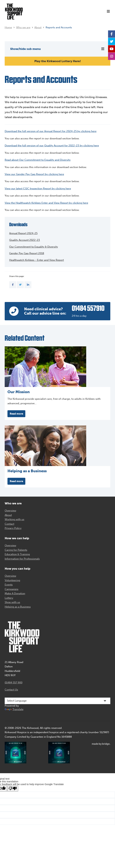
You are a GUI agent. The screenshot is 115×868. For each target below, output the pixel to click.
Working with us (14, 519)
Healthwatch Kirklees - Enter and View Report (37, 260)
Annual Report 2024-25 (23, 233)
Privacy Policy (13, 528)
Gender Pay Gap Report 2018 (27, 253)
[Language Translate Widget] (58, 701)
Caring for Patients (16, 550)
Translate (14, 709)
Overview (10, 511)
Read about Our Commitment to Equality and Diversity (38, 160)
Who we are (23, 27)
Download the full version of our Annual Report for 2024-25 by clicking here (51, 131)
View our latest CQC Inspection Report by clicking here (38, 189)
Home (8, 27)
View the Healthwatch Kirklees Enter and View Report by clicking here (46, 203)
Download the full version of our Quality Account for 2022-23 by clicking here (52, 146)
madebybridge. (101, 744)
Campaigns (12, 589)
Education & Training (17, 554)
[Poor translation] (13, 789)
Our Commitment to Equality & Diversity (34, 247)
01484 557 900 (14, 683)
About (38, 27)
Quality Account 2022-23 (25, 240)
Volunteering (12, 580)
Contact (9, 524)
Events (9, 585)
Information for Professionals (22, 559)
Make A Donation (15, 593)
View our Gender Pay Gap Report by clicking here (34, 174)
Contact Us (11, 690)
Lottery (9, 598)
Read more (16, 414)
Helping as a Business (18, 607)
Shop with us (12, 602)
